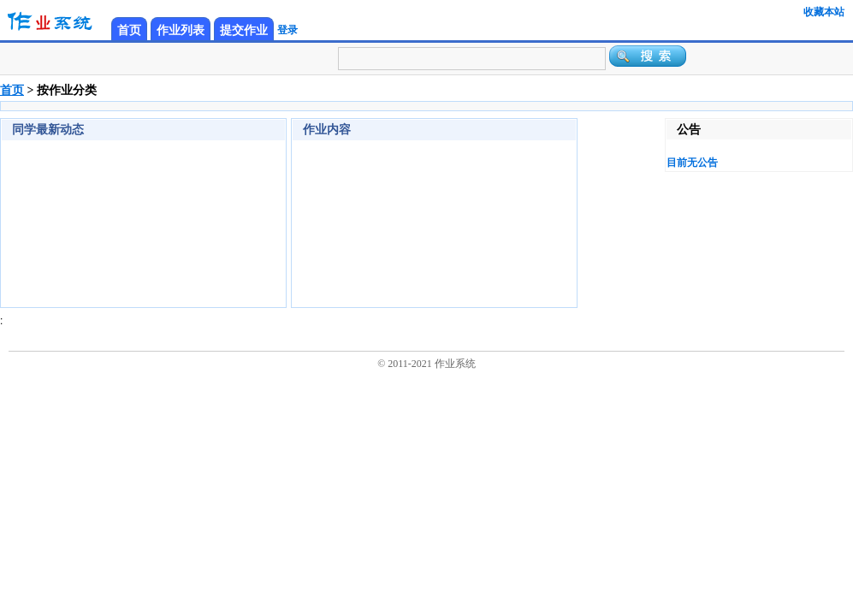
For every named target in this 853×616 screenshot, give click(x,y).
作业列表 (181, 30)
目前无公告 (692, 163)
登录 (287, 30)
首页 (129, 30)
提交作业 (244, 30)
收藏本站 (824, 12)
